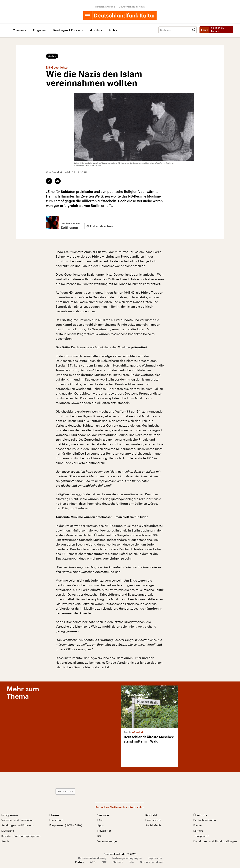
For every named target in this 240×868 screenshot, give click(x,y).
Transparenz (201, 836)
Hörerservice (153, 820)
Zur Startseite (65, 791)
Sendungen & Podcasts (68, 30)
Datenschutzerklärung (92, 858)
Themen (18, 30)
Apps (101, 825)
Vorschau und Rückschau (17, 820)
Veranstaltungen (108, 841)
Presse (197, 825)
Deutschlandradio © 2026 (120, 854)
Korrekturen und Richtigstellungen (215, 841)
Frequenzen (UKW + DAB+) (66, 825)
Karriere (198, 831)
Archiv (113, 30)
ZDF (104, 862)
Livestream (56, 820)
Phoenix (118, 862)
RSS (100, 836)
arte (131, 862)
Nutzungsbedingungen (127, 858)
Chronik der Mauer (152, 862)
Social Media (153, 825)
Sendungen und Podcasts (18, 825)
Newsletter (104, 831)
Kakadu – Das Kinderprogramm (21, 836)
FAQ (100, 820)
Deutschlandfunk (105, 7)
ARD (93, 862)
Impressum (155, 858)
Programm (40, 30)
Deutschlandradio (205, 820)
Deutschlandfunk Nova (132, 7)
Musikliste (96, 30)
